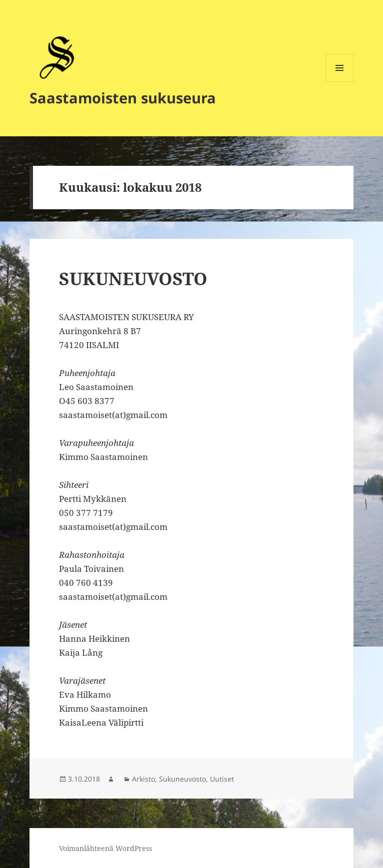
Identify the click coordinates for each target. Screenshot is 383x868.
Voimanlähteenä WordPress (105, 848)
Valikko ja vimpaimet (340, 82)
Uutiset (222, 779)
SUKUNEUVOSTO (133, 278)
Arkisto (143, 779)
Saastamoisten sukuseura (123, 98)
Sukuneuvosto (182, 779)
